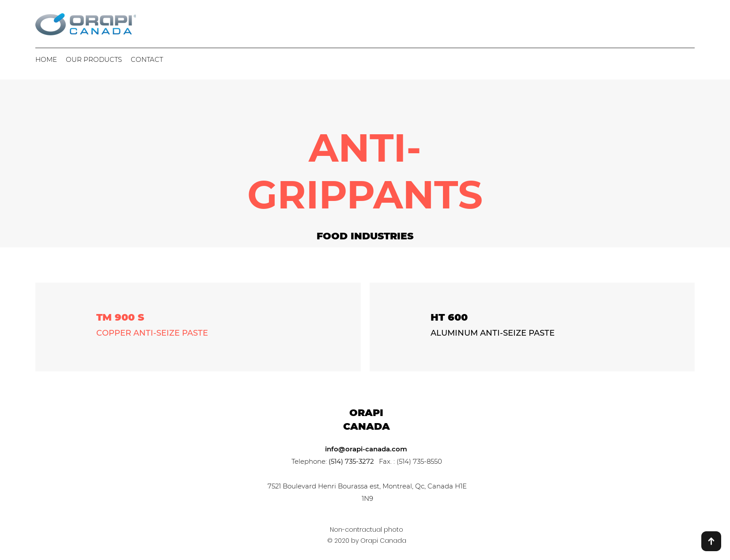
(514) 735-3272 (351, 461)
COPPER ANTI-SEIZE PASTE (152, 333)
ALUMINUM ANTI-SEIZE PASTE (493, 333)
